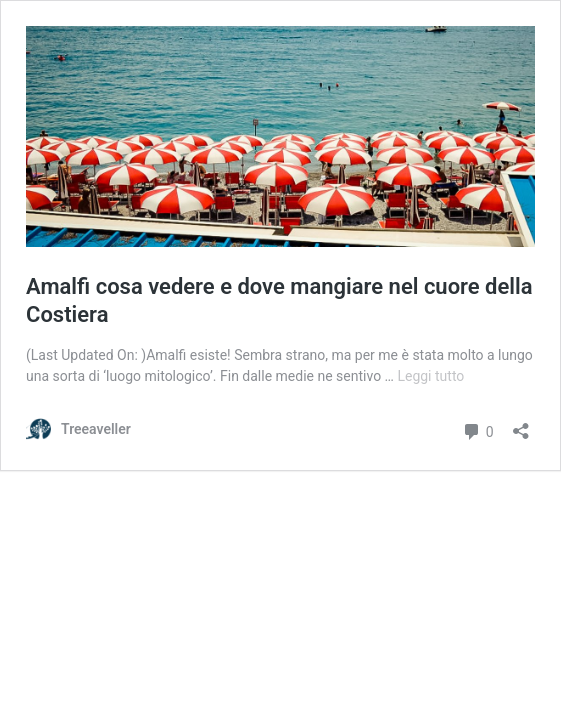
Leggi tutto (430, 376)
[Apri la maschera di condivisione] (521, 424)
